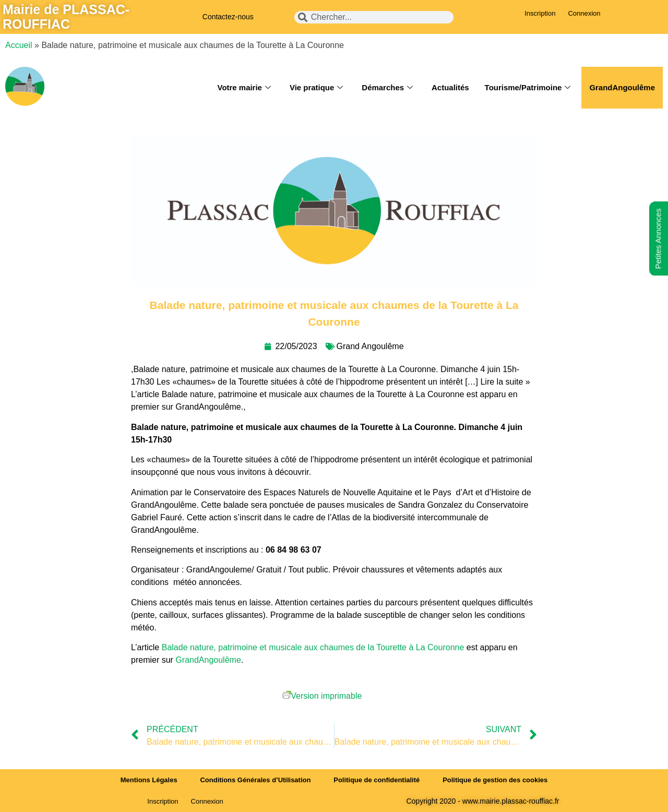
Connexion (584, 13)
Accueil (19, 45)
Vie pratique (316, 88)
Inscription (540, 13)
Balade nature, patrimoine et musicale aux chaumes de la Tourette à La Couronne (313, 647)
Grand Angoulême (370, 346)
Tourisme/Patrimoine (527, 88)
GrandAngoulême (622, 87)
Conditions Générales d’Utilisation (255, 780)
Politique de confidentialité (377, 780)
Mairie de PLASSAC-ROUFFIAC (66, 17)
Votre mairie (243, 88)
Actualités (450, 87)
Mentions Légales (148, 780)
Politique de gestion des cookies (496, 780)
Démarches (387, 88)
